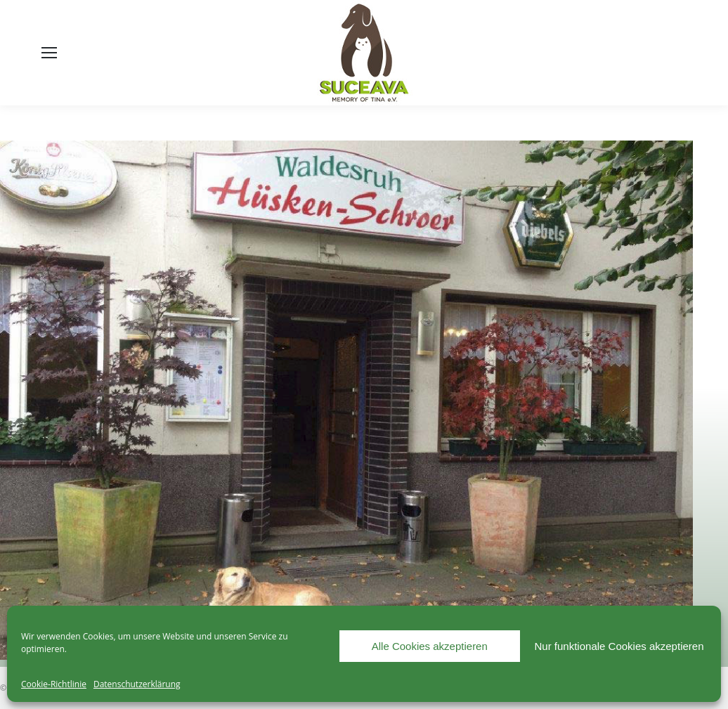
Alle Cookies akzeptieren (430, 646)
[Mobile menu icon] (49, 53)
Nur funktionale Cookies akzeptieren (619, 646)
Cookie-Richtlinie (54, 684)
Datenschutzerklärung (137, 684)
